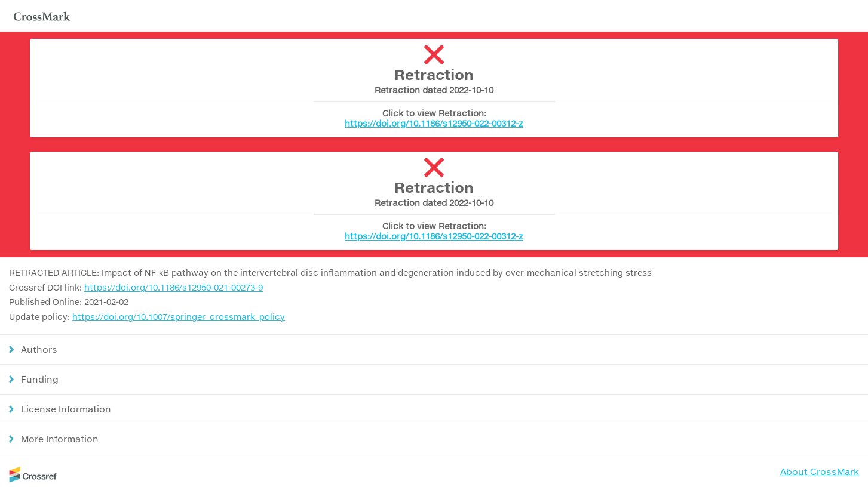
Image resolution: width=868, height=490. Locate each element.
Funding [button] (40, 379)
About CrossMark (820, 471)
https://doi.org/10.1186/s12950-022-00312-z (434, 123)
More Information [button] (60, 439)
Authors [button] (39, 349)
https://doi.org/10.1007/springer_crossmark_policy (179, 317)
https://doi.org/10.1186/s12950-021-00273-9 (174, 287)
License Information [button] (66, 409)
